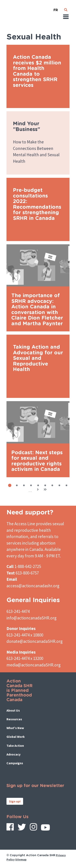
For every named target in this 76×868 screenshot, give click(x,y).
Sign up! (15, 801)
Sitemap (21, 859)
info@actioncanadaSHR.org (32, 618)
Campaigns (15, 763)
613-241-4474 (18, 611)
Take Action (15, 746)
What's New (15, 728)
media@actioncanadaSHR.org (34, 665)
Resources (14, 719)
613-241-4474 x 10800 (25, 635)
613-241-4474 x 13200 (25, 658)
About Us (13, 710)
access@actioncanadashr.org (33, 586)
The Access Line (21, 524)
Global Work (16, 737)
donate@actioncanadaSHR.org (35, 641)
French (56, 8)
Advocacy (13, 754)
